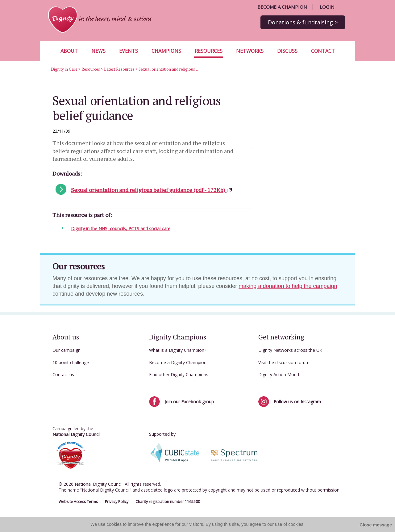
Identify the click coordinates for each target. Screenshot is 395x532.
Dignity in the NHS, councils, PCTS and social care (121, 229)
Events (129, 51)
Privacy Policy (117, 502)
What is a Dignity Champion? (178, 350)
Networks (250, 51)
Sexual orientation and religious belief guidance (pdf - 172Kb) (152, 190)
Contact (323, 51)
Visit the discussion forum (284, 362)
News (98, 51)
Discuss (287, 51)
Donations (303, 22)
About (69, 51)
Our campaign (67, 350)
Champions (166, 51)
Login (327, 7)
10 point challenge (71, 362)
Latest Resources (119, 69)
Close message (376, 525)
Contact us (63, 374)
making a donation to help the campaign (288, 286)
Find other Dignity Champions (179, 374)
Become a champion (282, 7)
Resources (209, 51)
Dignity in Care (64, 69)
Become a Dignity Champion (178, 362)
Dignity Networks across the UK (290, 350)
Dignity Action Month (279, 374)
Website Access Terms (78, 502)
